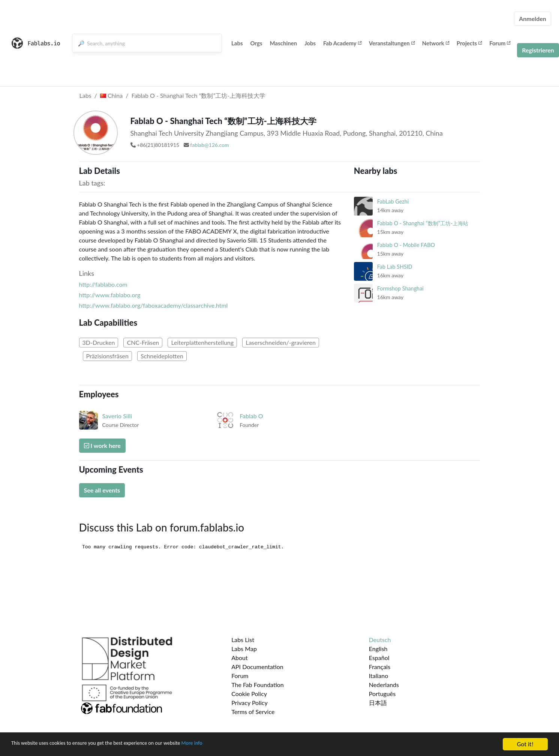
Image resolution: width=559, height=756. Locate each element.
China (111, 95)
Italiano (379, 676)
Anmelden (533, 19)
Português (382, 694)
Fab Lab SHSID (395, 267)
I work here (102, 445)
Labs (237, 43)
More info (231, 745)
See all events (102, 490)
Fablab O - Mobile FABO (406, 245)
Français (380, 667)
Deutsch (380, 640)
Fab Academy (342, 43)
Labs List (243, 640)
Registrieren (538, 50)
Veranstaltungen (392, 43)
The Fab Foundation (258, 685)
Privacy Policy (250, 703)
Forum (500, 43)
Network (436, 43)
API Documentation (257, 667)
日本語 (378, 703)
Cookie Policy (249, 694)
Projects (469, 43)
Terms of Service (253, 712)
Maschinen (284, 43)
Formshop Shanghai (400, 288)
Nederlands (384, 685)
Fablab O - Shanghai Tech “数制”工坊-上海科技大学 (198, 95)
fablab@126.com (209, 145)
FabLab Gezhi (393, 201)
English (378, 649)
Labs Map (244, 649)
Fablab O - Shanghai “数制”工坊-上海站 (423, 223)
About (240, 658)
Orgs (256, 43)
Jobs (310, 43)
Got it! (525, 744)
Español (379, 658)
